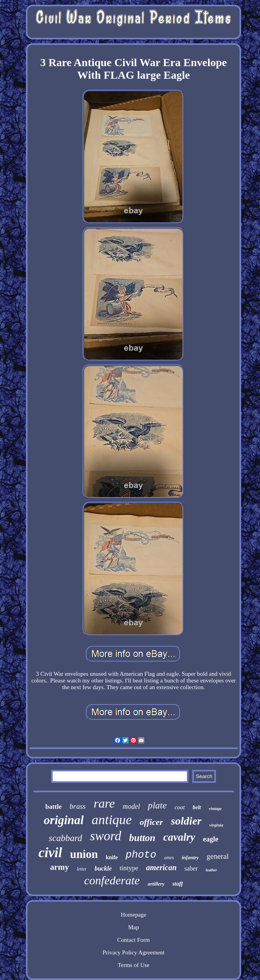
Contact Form (134, 940)
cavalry (179, 837)
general (218, 856)
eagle (211, 839)
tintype (129, 868)
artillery (156, 884)
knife (112, 857)
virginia (216, 825)
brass (78, 806)
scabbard (65, 838)
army (59, 867)
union (84, 854)
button (142, 838)
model (131, 806)
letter (82, 869)
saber (191, 868)
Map (134, 927)
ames (169, 858)
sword (106, 836)
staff (178, 884)
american (161, 867)
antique (112, 820)
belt (197, 807)
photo (141, 855)
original (64, 820)
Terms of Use (134, 965)
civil (50, 853)
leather (211, 870)
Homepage (134, 915)
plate (157, 805)
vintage (215, 808)
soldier (186, 821)
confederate (112, 880)
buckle (103, 868)
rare (104, 803)
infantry (190, 857)
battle (53, 807)
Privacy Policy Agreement (134, 952)
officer (151, 822)
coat (180, 807)
